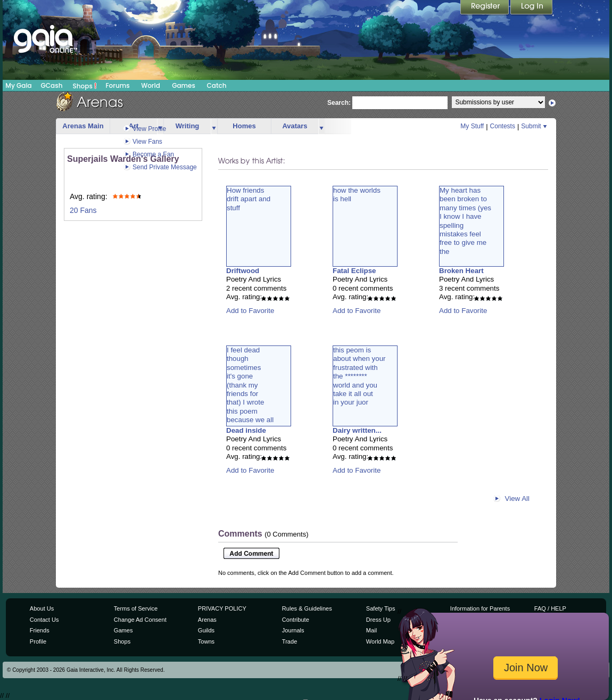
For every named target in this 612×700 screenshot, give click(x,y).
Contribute (296, 620)
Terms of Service (136, 608)
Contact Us (44, 620)
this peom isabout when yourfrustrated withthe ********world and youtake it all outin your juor (359, 376)
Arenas (207, 620)
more (214, 126)
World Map (380, 641)
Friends (40, 630)
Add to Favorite (250, 311)
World (151, 85)
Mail (371, 630)
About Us (42, 608)
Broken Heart (461, 271)
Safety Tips (381, 608)
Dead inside (246, 430)
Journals (293, 630)
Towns (206, 641)
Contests (503, 126)
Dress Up (378, 620)
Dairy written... (357, 430)
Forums (117, 85)
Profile (38, 641)
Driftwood (243, 271)
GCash (52, 85)
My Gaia (18, 85)
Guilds (206, 630)
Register (485, 8)
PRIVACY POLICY (222, 608)
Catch (217, 85)
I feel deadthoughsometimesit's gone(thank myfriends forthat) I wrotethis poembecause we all (250, 385)
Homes (244, 126)
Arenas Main (83, 126)
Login (532, 8)
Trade (290, 641)
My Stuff (472, 126)
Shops (85, 86)
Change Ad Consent (140, 620)
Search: (339, 103)
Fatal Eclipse (354, 271)
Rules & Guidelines (307, 608)
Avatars (295, 126)
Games (184, 85)
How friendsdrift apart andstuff (249, 199)
